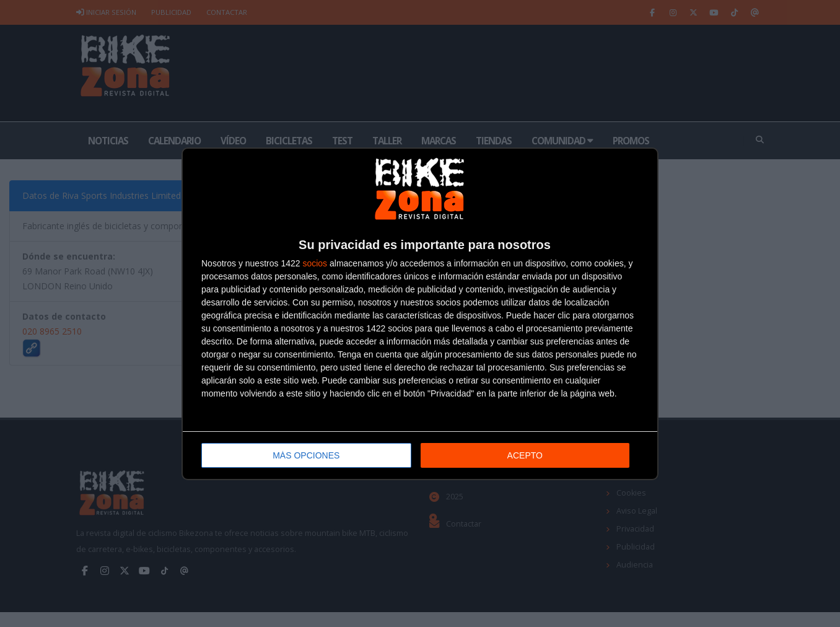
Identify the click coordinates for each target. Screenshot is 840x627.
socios (315, 263)
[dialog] (420, 314)
